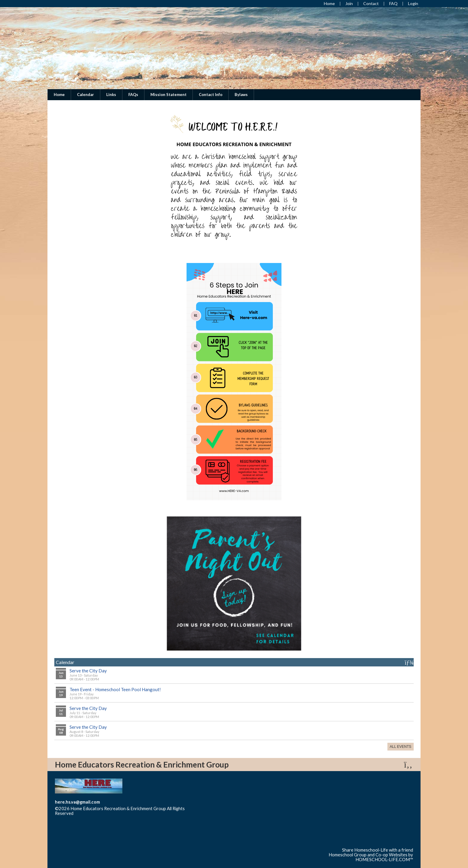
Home (59, 95)
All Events (401, 747)
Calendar (86, 95)
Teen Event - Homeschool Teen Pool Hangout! (115, 689)
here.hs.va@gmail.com (77, 802)
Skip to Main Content (99, 813)
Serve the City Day (88, 671)
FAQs (133, 95)
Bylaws (241, 95)
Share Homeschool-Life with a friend (378, 850)
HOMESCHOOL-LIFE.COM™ (384, 860)
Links (111, 95)
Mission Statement (168, 95)
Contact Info (211, 95)
